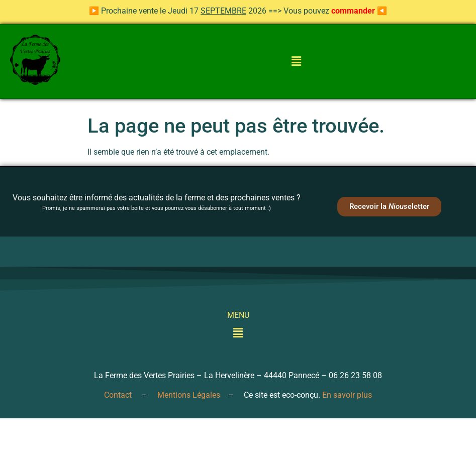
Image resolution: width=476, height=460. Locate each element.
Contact (118, 395)
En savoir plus (347, 395)
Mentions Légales (189, 395)
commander (353, 11)
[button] (296, 62)
